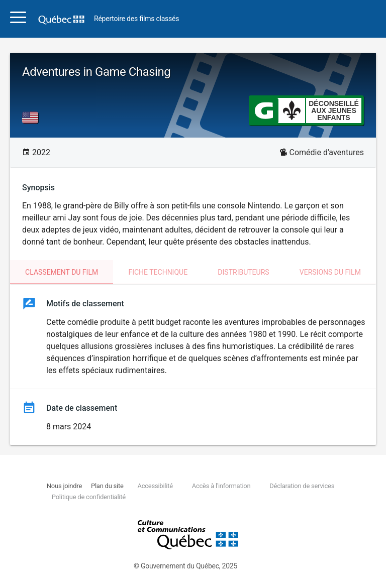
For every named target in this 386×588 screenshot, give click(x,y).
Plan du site (107, 486)
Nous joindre (64, 486)
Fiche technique (158, 272)
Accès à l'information (221, 486)
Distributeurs (243, 272)
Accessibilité (155, 486)
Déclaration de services (302, 486)
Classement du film (62, 272)
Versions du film (330, 272)
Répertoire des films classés (136, 19)
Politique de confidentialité (89, 497)
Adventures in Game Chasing (96, 72)
